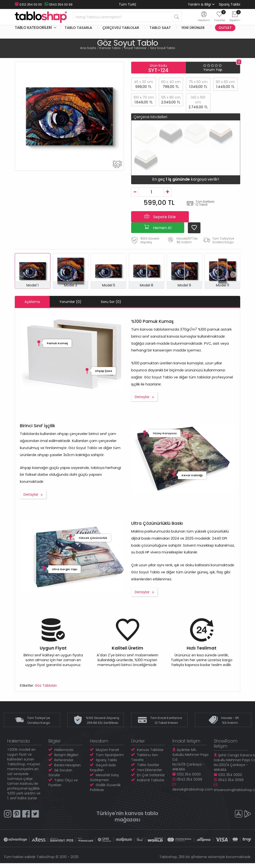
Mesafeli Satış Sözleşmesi (104, 777)
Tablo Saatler (148, 765)
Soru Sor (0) (111, 302)
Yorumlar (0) (70, 302)
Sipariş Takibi (230, 4)
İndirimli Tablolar (151, 780)
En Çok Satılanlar (151, 775)
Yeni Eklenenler (150, 770)
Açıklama (32, 302)
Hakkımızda (64, 750)
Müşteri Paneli (107, 750)
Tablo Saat (160, 28)
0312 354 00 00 (28, 4)
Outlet (225, 28)
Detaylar (142, 397)
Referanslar (64, 760)
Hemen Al (158, 227)
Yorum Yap (213, 70)
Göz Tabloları (46, 685)
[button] (233, 275)
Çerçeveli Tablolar (121, 28)
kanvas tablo (142, 813)
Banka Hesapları (68, 765)
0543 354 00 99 (58, 4)
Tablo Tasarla (78, 28)
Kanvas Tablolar (150, 750)
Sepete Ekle (160, 217)
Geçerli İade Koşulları (103, 768)
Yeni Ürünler (193, 28)
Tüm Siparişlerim (110, 755)
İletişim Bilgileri (66, 755)
